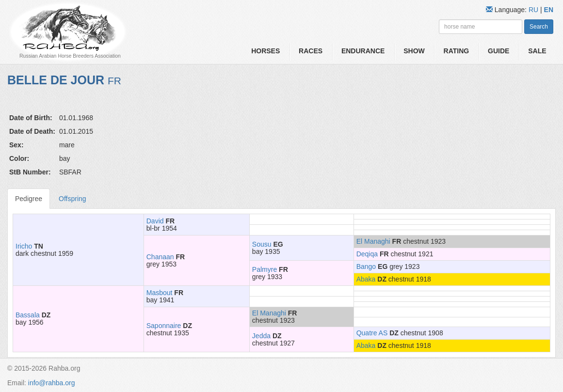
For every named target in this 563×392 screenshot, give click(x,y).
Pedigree (29, 199)
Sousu (262, 244)
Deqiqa (367, 254)
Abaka (366, 279)
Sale (537, 51)
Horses (265, 51)
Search (539, 27)
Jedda (261, 336)
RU (534, 10)
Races (311, 51)
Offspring (72, 199)
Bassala (28, 315)
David (155, 221)
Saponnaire (164, 326)
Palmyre (265, 269)
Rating (457, 51)
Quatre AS (372, 333)
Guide (499, 51)
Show (414, 51)
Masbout (160, 293)
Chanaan (160, 257)
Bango (366, 267)
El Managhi (373, 241)
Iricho (24, 246)
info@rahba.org (52, 383)
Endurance (363, 51)
